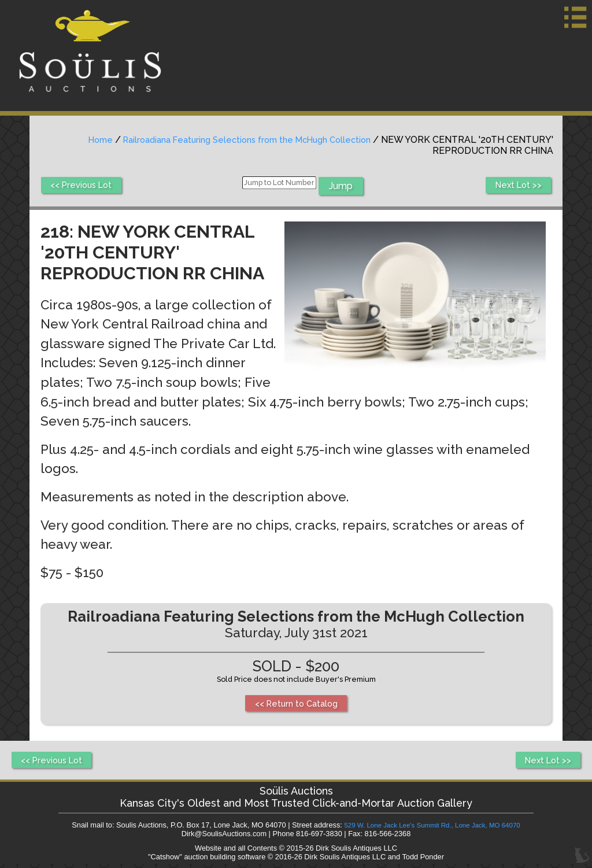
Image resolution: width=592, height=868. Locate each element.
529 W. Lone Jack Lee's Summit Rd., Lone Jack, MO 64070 (432, 829)
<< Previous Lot (85, 186)
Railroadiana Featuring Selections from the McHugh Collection (236, 140)
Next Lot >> (516, 186)
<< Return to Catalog (296, 704)
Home (78, 140)
